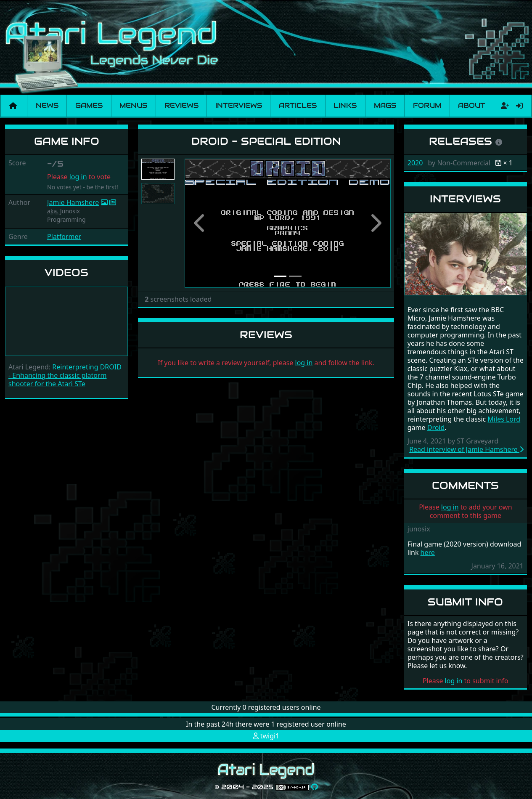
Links (345, 105)
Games (89, 105)
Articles (298, 105)
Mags (385, 105)
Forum (427, 105)
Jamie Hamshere (73, 202)
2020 (415, 163)
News (47, 105)
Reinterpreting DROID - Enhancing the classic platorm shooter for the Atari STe (65, 375)
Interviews (239, 105)
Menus (133, 105)
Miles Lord (504, 419)
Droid (436, 427)
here (428, 552)
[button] (200, 223)
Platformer (64, 236)
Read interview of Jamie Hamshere (466, 449)
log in (78, 177)
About (472, 105)
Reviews (181, 105)
